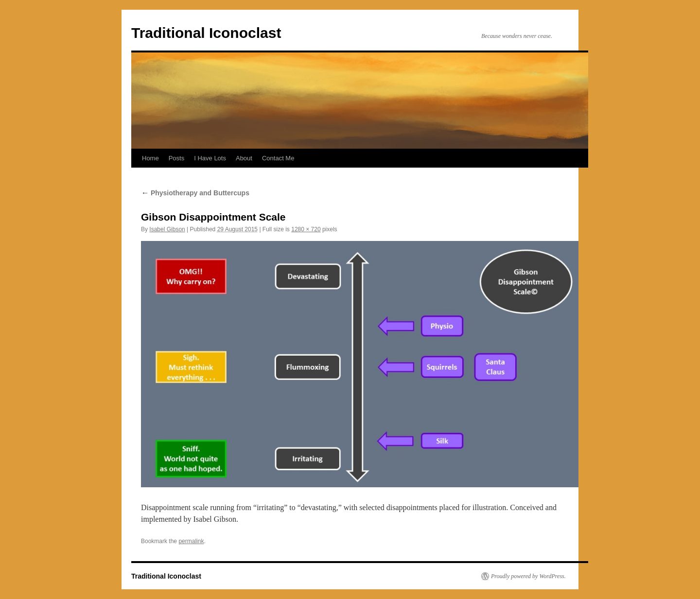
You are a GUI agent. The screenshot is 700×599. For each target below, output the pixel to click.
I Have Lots (210, 158)
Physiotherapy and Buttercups (195, 193)
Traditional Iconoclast (206, 33)
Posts (177, 158)
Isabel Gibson (167, 229)
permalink (191, 541)
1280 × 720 (306, 229)
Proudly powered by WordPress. (528, 576)
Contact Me (278, 158)
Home (150, 158)
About (244, 158)
